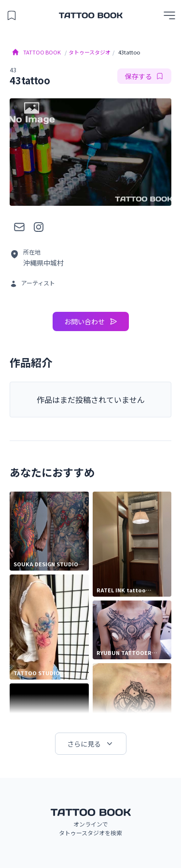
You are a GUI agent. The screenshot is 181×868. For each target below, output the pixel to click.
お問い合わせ (91, 321)
